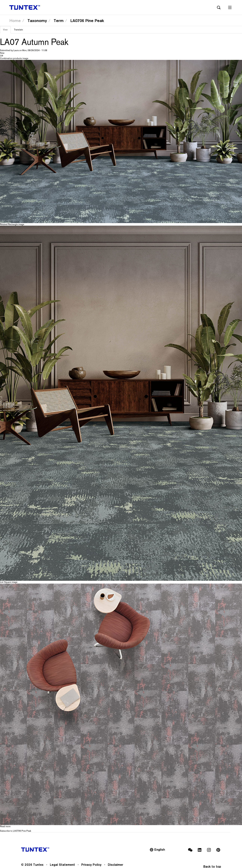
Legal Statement (62, 865)
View (7, 31)
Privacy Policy (91, 865)
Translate (18, 30)
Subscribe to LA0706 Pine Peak (16, 831)
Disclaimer (115, 865)
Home (15, 21)
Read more (5, 826)
